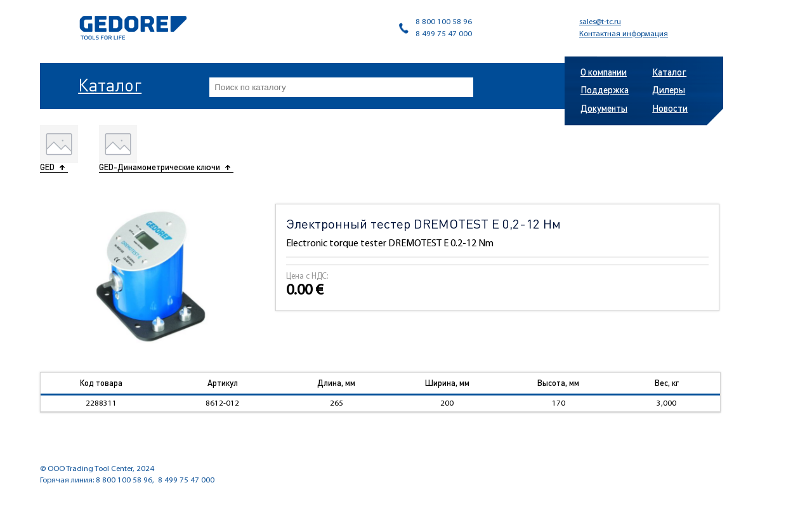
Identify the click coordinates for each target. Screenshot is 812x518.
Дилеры (669, 90)
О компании (604, 72)
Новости (670, 108)
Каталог (110, 84)
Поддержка (605, 90)
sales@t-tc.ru (600, 22)
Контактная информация (624, 34)
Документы (604, 108)
